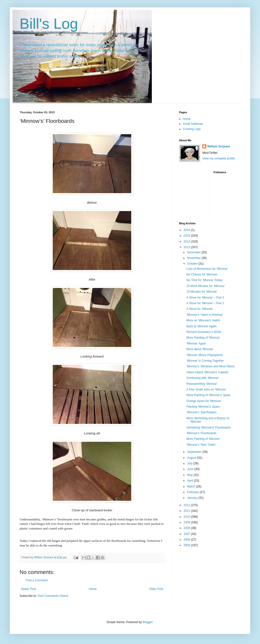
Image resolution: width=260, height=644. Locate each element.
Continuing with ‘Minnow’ (203, 378)
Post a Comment (37, 580)
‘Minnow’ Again (196, 343)
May (190, 475)
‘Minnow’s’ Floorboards (201, 433)
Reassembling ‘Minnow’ (202, 384)
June (191, 469)
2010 (187, 517)
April (190, 481)
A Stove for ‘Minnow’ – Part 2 (205, 303)
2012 (187, 505)
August (192, 458)
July (190, 463)
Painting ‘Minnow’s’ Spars (203, 407)
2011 (187, 511)
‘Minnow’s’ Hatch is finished (204, 315)
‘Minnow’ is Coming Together (205, 361)
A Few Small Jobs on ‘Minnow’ (206, 389)
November (194, 258)
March (192, 487)
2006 (187, 540)
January (193, 498)
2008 (187, 528)
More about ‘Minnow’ (200, 349)
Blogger (148, 622)
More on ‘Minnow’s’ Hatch (203, 320)
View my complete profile (219, 158)
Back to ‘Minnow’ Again (201, 326)
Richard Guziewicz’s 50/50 (204, 332)
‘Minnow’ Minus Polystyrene (205, 355)
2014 (187, 242)
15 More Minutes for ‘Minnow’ (206, 286)
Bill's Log (49, 24)
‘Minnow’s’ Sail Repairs (201, 412)
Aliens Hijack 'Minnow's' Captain (207, 372)
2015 (187, 236)
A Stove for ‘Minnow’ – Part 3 (205, 298)
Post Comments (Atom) (53, 596)
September (195, 452)
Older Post (156, 589)
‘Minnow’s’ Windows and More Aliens (210, 366)
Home (93, 589)
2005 (187, 545)
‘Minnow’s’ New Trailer (201, 445)
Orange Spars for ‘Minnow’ (204, 401)
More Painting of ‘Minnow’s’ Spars (208, 395)
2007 (187, 534)
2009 (187, 522)
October (193, 264)
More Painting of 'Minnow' (203, 338)
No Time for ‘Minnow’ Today (204, 280)
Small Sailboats (193, 124)
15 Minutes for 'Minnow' (202, 292)
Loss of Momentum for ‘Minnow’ (207, 269)
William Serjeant (219, 146)
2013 (187, 247)
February (193, 492)
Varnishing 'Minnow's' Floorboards (209, 428)
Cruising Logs (192, 129)
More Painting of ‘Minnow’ (203, 439)
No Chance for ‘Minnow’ (202, 274)
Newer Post (28, 589)
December (194, 252)
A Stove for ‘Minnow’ (200, 309)
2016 (187, 230)
